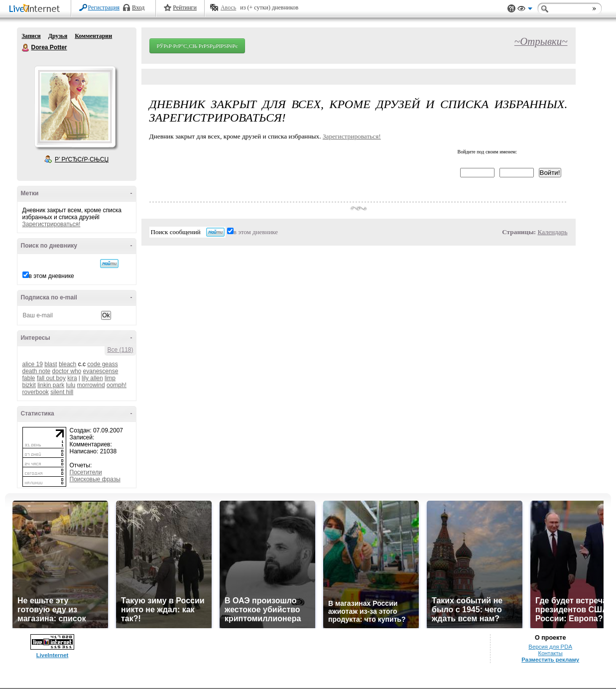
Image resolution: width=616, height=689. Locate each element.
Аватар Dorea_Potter (75, 107)
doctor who (67, 371)
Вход (138, 7)
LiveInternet (36, 9)
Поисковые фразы (95, 479)
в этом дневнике (52, 276)
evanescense (101, 371)
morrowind (91, 385)
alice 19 (33, 364)
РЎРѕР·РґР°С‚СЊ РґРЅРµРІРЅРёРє (197, 46)
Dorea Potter (26, 48)
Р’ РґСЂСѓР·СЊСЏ (82, 159)
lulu (71, 385)
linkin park (51, 385)
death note (37, 371)
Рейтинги (185, 7)
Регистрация (104, 7)
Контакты (551, 653)
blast (51, 364)
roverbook (36, 392)
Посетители (86, 472)
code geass (102, 364)
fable (29, 378)
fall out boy (51, 378)
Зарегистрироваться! (52, 224)
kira (72, 378)
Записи (31, 36)
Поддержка (511, 9)
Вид (525, 10)
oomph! (117, 385)
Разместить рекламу (550, 660)
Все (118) (120, 350)
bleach (67, 364)
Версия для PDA (550, 647)
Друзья (58, 36)
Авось (228, 7)
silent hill (62, 392)
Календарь (553, 232)
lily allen (92, 378)
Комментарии (93, 36)
